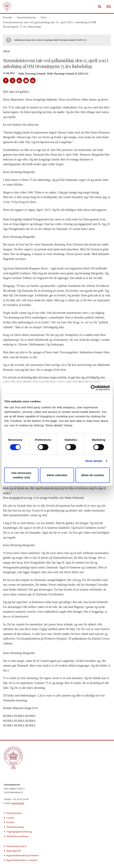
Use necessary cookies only (21, 475)
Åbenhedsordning (15, 827)
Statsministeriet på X (17, 846)
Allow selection (57, 475)
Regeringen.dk (13, 851)
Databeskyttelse (14, 813)
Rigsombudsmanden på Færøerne (23, 855)
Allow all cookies (93, 475)
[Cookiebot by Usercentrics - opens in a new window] (93, 388)
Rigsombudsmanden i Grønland (22, 860)
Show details (94, 461)
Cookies (10, 818)
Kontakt (10, 822)
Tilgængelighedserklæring (19, 832)
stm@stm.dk (18, 803)
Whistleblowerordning (17, 836)
